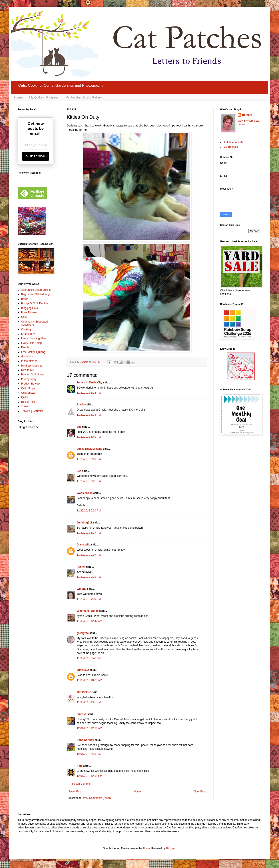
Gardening (27, 357)
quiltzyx (82, 714)
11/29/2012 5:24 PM (89, 393)
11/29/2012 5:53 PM (89, 459)
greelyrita (83, 633)
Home (18, 97)
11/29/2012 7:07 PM (89, 555)
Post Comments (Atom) (97, 798)
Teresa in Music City (89, 383)
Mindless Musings (32, 366)
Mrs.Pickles (84, 692)
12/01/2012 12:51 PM (89, 776)
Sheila (81, 405)
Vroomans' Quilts (88, 611)
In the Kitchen (29, 361)
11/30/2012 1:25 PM (89, 702)
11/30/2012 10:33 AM (89, 680)
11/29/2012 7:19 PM (89, 577)
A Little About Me (233, 142)
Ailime (146, 848)
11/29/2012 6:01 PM (89, 481)
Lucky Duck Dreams (89, 449)
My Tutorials (231, 147)
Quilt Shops (28, 388)
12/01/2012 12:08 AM (89, 728)
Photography (29, 379)
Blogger (171, 848)
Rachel (81, 567)
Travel (25, 406)
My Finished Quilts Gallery (83, 97)
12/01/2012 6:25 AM (89, 754)
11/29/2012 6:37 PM (89, 533)
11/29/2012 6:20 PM (89, 511)
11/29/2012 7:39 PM (89, 599)
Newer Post (75, 792)
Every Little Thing (31, 343)
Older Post (199, 792)
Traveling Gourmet (32, 411)
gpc (79, 427)
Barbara (247, 115)
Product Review (30, 384)
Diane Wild (83, 545)
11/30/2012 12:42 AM (89, 621)
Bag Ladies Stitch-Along (35, 294)
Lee (79, 471)
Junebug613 (84, 523)
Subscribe (36, 156)
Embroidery (28, 334)
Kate (80, 766)
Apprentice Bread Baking (36, 290)
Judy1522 (83, 670)
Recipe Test (28, 402)
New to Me (27, 370)
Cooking (26, 329)
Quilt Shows (28, 393)
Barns (25, 299)
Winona (81, 589)
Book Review (29, 313)
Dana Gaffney (85, 740)
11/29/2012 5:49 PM (89, 437)
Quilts (25, 397)
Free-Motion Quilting (33, 352)
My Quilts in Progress (44, 97)
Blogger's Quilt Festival (35, 303)
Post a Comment (82, 784)
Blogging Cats (29, 308)
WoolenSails (85, 493)
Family (25, 347)
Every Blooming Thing (34, 338)
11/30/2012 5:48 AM (89, 658)
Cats (24, 317)
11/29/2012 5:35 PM (89, 415)
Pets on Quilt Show (32, 375)
